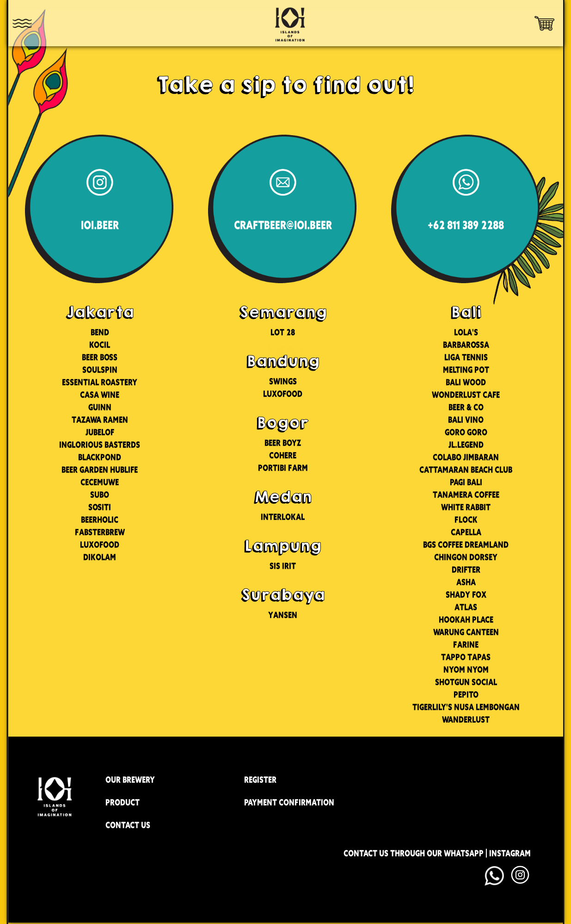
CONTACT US (128, 825)
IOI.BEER (100, 225)
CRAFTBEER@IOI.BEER (283, 225)
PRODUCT (123, 802)
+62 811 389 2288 (466, 225)
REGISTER (260, 780)
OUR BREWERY (130, 780)
